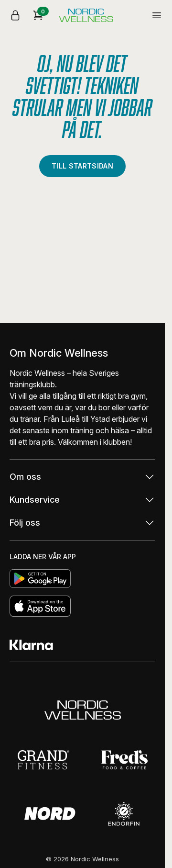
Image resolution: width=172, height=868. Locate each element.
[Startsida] (86, 15)
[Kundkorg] (38, 15)
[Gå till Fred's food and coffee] (124, 760)
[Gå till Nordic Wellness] (83, 710)
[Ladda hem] (82, 579)
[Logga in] (15, 15)
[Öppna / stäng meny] (157, 15)
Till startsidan (82, 166)
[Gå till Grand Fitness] (44, 760)
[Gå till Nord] (50, 814)
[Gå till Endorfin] (124, 814)
